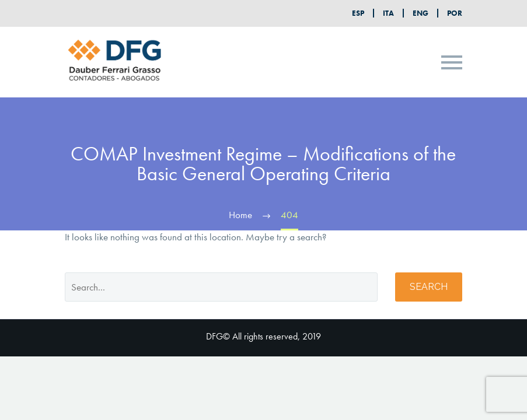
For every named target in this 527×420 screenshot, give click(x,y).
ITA (388, 13)
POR (455, 13)
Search (429, 287)
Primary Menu (452, 62)
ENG (420, 13)
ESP (358, 13)
